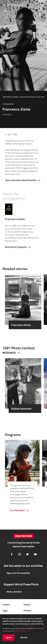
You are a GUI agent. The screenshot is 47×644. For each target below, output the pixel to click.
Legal (5, 611)
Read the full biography (16, 247)
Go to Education (17, 510)
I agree (8, 638)
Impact (27, 605)
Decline (24, 638)
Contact (6, 605)
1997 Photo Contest (15, 5)
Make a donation (14, 592)
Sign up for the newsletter (18, 573)
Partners (28, 611)
